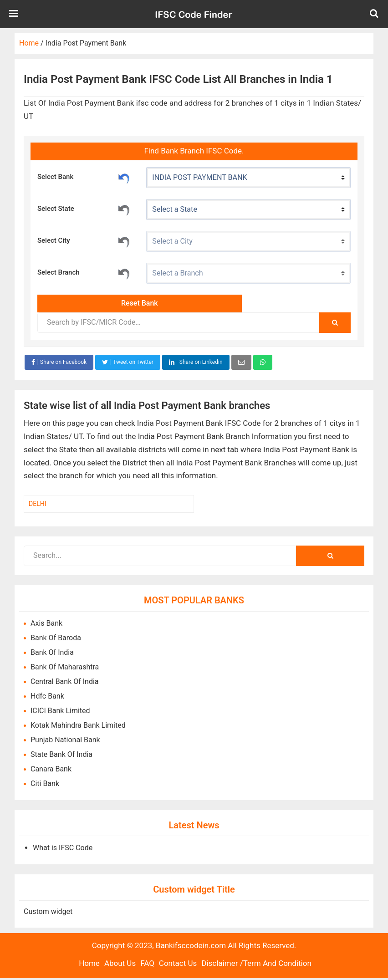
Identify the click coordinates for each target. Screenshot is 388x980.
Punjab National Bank (65, 740)
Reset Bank (124, 177)
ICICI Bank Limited (60, 711)
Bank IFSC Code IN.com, (194, 14)
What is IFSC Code (63, 848)
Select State (84, 209)
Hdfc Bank (47, 696)
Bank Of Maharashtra (65, 667)
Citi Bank (45, 783)
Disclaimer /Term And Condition (256, 963)
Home (89, 963)
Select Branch (84, 273)
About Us (120, 963)
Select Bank (84, 177)
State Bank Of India (61, 754)
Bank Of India (52, 652)
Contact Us (178, 963)
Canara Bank (51, 769)
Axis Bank (46, 623)
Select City (84, 241)
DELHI (37, 504)
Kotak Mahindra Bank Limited (78, 725)
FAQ (147, 963)
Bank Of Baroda (56, 638)
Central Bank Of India (65, 681)
